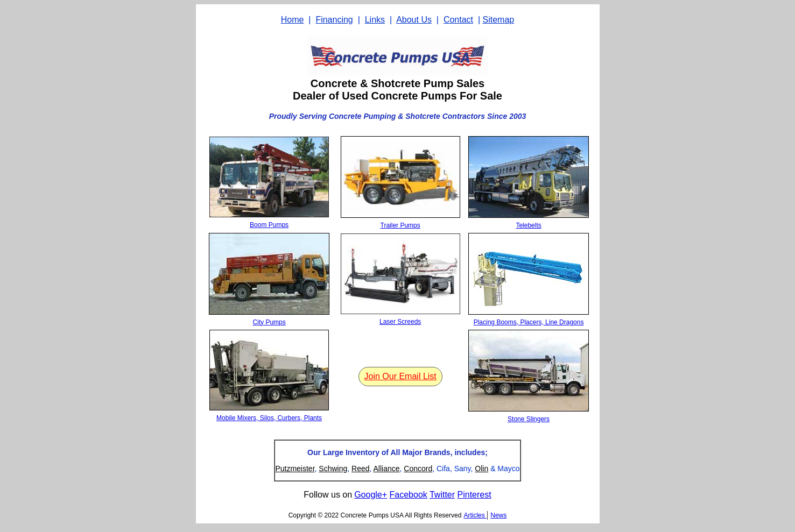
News (498, 515)
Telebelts (528, 225)
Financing (334, 20)
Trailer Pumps (400, 225)
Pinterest (474, 495)
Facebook (409, 495)
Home (293, 20)
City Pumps (269, 322)
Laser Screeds (400, 322)
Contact (458, 20)
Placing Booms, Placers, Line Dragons (529, 322)
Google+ (371, 495)
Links (375, 20)
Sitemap (499, 20)
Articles (475, 515)
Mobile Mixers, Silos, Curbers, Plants (269, 418)
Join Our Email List (400, 376)
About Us (414, 20)
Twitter (442, 495)
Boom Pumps (269, 225)
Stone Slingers (529, 419)
